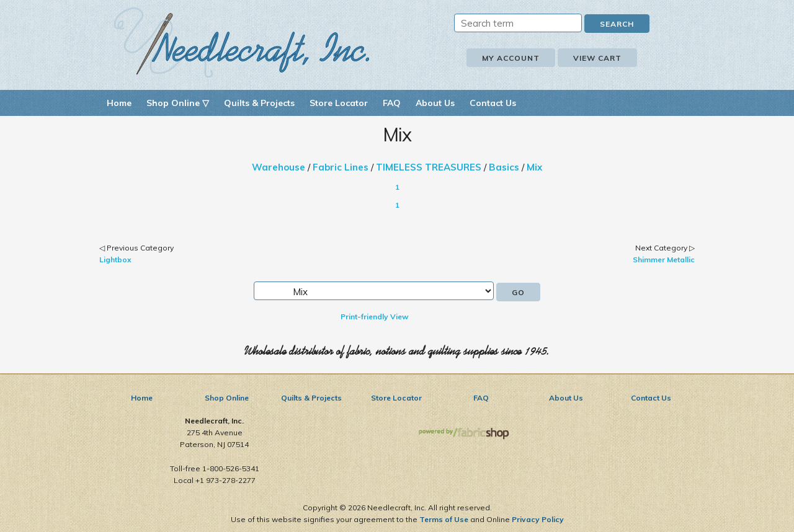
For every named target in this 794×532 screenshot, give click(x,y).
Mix (534, 167)
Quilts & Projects (259, 103)
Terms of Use (444, 519)
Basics (504, 167)
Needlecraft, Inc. (242, 42)
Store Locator (339, 103)
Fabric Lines (341, 167)
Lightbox (115, 259)
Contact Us (493, 103)
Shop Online (227, 398)
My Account (511, 58)
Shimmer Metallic (664, 259)
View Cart (597, 58)
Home (119, 103)
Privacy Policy (538, 519)
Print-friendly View (375, 317)
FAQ (392, 103)
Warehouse (279, 167)
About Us (435, 103)
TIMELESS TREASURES (429, 167)
